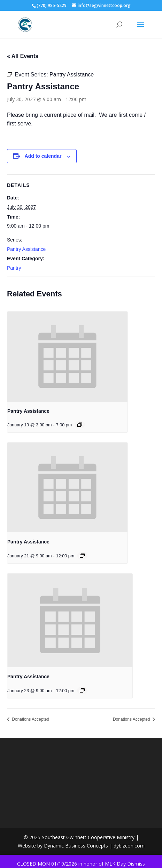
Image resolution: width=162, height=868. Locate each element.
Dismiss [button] (136, 864)
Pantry (14, 268)
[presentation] (67, 357)
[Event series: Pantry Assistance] (80, 425)
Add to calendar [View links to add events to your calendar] (43, 156)
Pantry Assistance (26, 249)
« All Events (23, 56)
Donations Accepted (30, 719)
